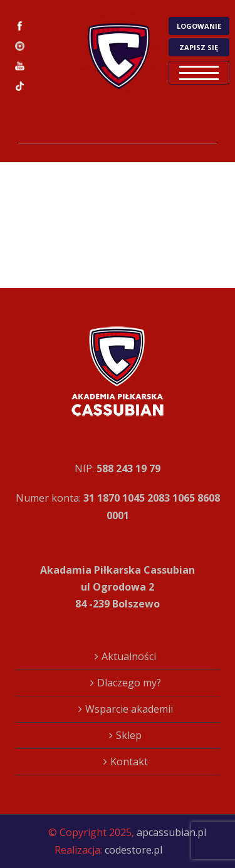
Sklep (129, 735)
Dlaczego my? (129, 683)
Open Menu (199, 73)
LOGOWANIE (199, 26)
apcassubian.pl (171, 832)
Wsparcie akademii (129, 709)
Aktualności (129, 656)
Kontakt (129, 762)
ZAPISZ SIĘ (199, 47)
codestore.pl (133, 850)
